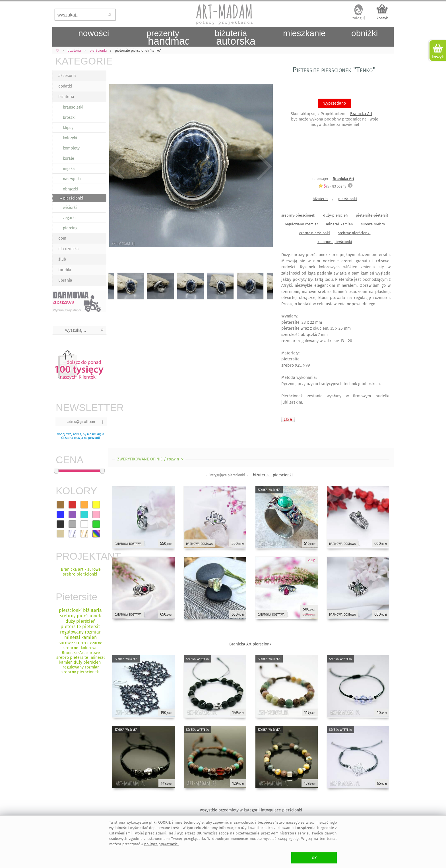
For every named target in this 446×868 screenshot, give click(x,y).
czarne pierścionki (315, 233)
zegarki (69, 218)
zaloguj (359, 18)
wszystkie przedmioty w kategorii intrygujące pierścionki (251, 810)
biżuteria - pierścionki (273, 475)
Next (264, 167)
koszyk (382, 18)
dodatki (65, 86)
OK (314, 858)
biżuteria (66, 97)
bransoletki (73, 107)
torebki (65, 270)
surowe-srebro (373, 224)
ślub (62, 259)
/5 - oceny (332, 186)
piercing (70, 228)
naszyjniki (72, 179)
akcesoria (67, 76)
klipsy (68, 128)
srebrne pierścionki (354, 233)
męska (69, 169)
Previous (117, 167)
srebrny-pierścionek (298, 215)
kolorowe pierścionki (335, 242)
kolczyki (70, 138)
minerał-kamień (339, 224)
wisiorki (70, 208)
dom (62, 238)
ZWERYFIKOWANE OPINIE (151, 459)
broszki (69, 118)
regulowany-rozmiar (301, 224)
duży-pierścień (335, 215)
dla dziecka (69, 249)
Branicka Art (361, 114)
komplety (71, 148)
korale (69, 158)
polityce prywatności (161, 844)
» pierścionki (71, 198)
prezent (94, 438)
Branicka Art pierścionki (251, 644)
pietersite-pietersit (372, 215)
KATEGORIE (81, 61)
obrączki (70, 189)
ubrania (65, 280)
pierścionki (348, 199)
